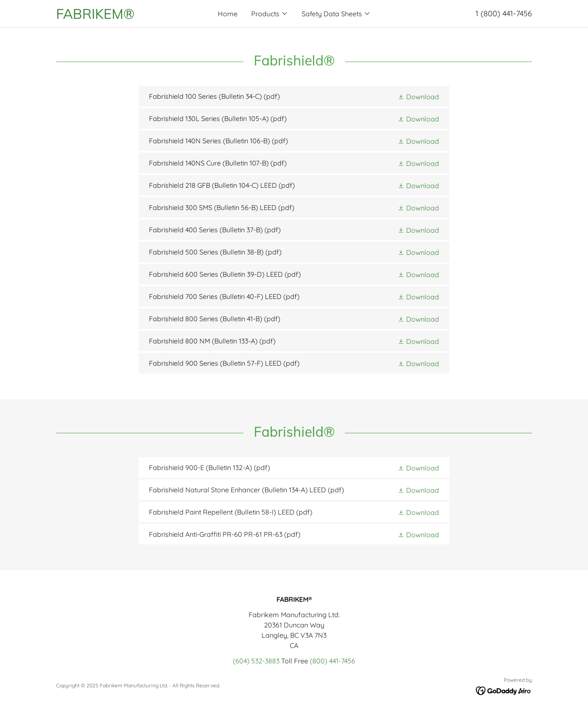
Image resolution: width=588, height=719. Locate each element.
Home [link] (228, 14)
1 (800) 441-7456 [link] (504, 13)
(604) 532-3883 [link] (256, 661)
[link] (116, 16)
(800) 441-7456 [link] (333, 661)
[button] (270, 14)
